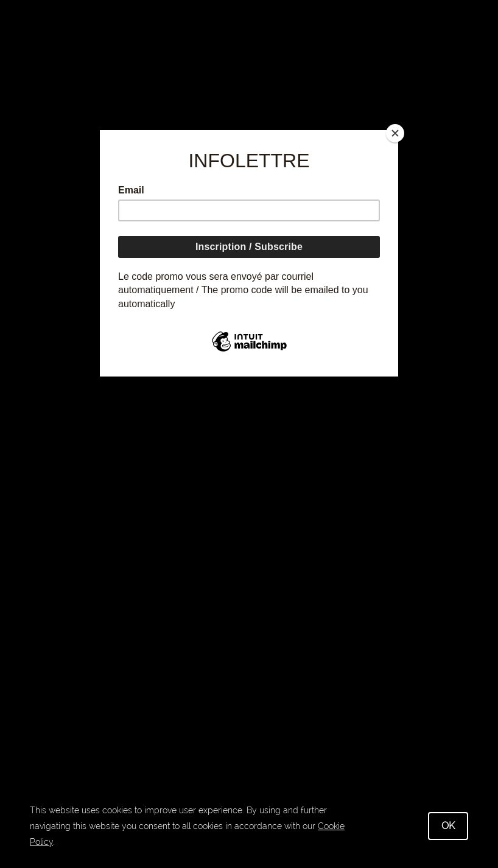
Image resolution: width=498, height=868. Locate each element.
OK (448, 826)
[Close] (395, 133)
